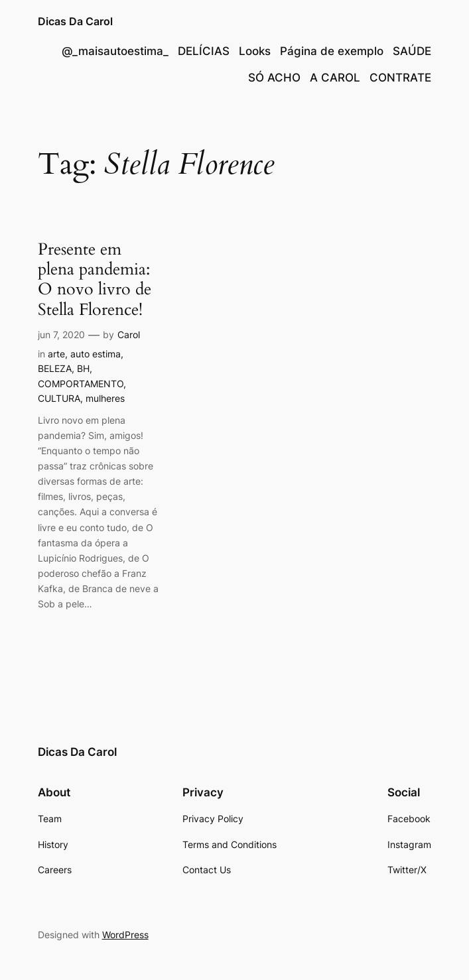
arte (56, 354)
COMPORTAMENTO (81, 384)
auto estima (96, 354)
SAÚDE (412, 51)
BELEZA (55, 368)
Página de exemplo (332, 51)
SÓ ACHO (274, 78)
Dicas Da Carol (75, 21)
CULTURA (59, 398)
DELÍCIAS (204, 51)
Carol (129, 335)
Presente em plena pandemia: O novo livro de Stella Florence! (95, 279)
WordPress (125, 935)
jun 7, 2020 (61, 335)
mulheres (105, 398)
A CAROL (335, 78)
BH (83, 368)
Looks (255, 51)
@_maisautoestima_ (115, 51)
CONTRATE (400, 78)
